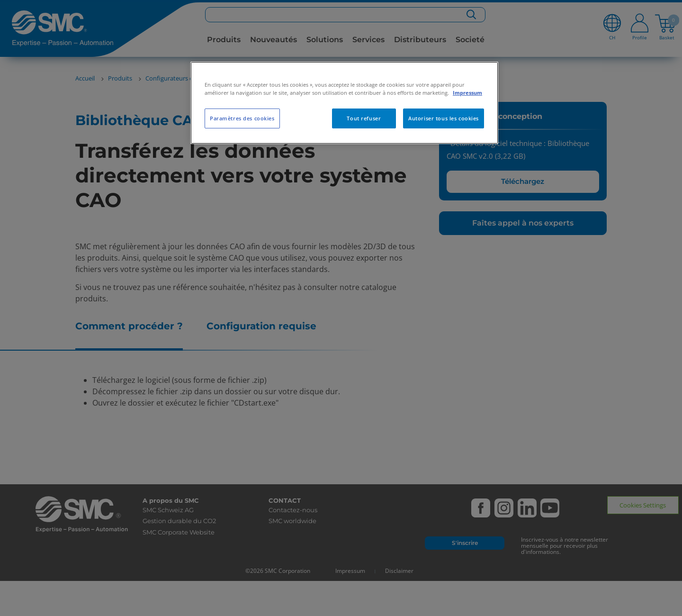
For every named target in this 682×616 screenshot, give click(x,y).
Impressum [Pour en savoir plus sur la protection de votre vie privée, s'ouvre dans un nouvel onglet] (467, 93)
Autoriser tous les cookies (444, 118)
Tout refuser (364, 118)
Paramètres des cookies (242, 118)
